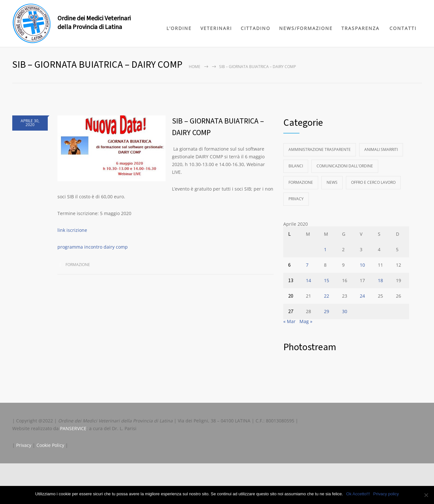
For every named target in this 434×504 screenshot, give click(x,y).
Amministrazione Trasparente (320, 149)
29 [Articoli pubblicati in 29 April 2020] (327, 311)
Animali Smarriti (381, 149)
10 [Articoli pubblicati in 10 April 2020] (362, 265)
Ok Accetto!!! (358, 494)
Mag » (306, 321)
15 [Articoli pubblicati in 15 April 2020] (327, 280)
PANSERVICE (73, 428)
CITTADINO (256, 28)
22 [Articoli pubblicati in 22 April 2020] (327, 296)
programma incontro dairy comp (93, 247)
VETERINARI (216, 28)
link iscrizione (73, 230)
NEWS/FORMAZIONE (306, 28)
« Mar (289, 321)
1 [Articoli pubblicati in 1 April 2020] (325, 249)
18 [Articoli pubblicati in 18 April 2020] (380, 280)
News (332, 182)
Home (195, 67)
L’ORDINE (179, 28)
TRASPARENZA (360, 28)
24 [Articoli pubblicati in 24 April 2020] (362, 296)
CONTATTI (403, 28)
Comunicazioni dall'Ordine (345, 166)
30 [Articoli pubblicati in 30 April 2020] (345, 311)
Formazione (78, 265)
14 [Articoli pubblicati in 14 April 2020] (308, 280)
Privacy (296, 199)
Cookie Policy (50, 445)
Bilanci (296, 166)
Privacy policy (386, 494)
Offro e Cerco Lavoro (373, 182)
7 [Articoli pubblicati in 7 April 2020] (307, 265)
